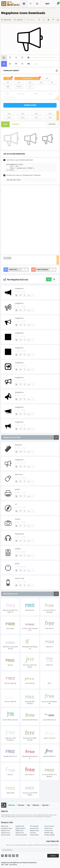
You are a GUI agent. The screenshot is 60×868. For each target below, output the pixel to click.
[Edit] (21, 295)
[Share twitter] (48, 20)
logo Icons (45, 805)
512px (23, 118)
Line (8, 87)
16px (9, 114)
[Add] (16, 295)
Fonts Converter (49, 826)
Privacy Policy (34, 835)
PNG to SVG (5, 826)
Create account (6, 835)
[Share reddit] (44, 20)
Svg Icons (11, 4)
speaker (18, 549)
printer (17, 489)
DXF (52, 83)
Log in (47, 4)
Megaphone (8, 258)
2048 (50, 118)
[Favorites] (25, 295)
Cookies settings (50, 835)
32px (23, 114)
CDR (30, 83)
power (17, 564)
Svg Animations (20, 828)
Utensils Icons (6, 833)
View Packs (52, 124)
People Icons (20, 831)
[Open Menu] (37, 4)
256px (9, 118)
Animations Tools (6, 828)
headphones (19, 534)
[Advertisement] (30, 220)
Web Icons (36, 805)
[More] (33, 295)
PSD (41, 83)
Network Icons (34, 831)
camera (18, 519)
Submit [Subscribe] (53, 856)
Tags (28, 805)
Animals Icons (34, 828)
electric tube (20, 578)
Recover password (21, 835)
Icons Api (33, 833)
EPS (19, 83)
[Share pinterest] (53, 20)
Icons (5, 124)
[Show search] (31, 4)
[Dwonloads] (29, 295)
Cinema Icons (49, 831)
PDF (8, 83)
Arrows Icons (48, 828)
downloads (30, 105)
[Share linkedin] (57, 20)
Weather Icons (6, 831)
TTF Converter (34, 826)
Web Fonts (12, 805)
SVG (8, 78)
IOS (30, 87)
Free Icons (21, 805)
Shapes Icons (20, 833)
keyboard (18, 445)
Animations (16, 124)
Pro (29, 64)
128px (50, 114)
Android (19, 87)
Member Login (49, 833)
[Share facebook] (39, 20)
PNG (47, 78)
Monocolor (8, 20)
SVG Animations (27, 78)
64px (36, 114)
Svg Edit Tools (20, 826)
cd (16, 504)
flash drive (19, 475)
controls (20, 20)
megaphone (19, 289)
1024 (36, 118)
